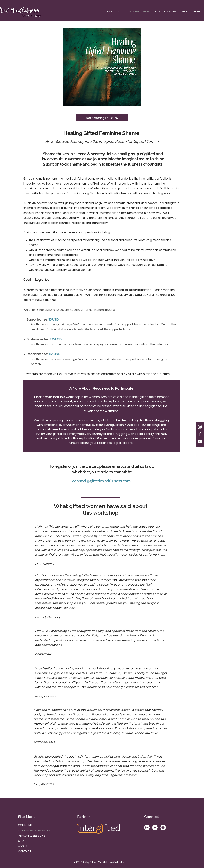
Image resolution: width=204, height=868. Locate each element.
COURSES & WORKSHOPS (34, 830)
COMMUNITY (26, 825)
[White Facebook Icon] (200, 434)
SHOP (22, 841)
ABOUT (23, 846)
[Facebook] (155, 828)
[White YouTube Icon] (200, 441)
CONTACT (25, 851)
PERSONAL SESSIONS (32, 836)
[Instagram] (147, 828)
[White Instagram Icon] (200, 427)
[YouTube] (163, 828)
